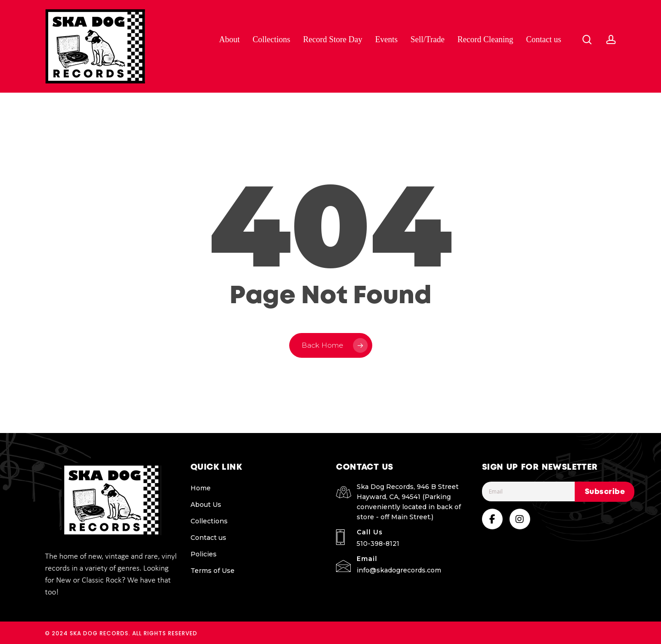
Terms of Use (213, 571)
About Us (206, 505)
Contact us (208, 538)
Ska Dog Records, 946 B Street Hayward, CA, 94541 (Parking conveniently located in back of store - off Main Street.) (409, 502)
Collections (209, 521)
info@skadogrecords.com (399, 570)
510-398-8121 (378, 544)
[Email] (549, 491)
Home (201, 488)
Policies (204, 554)
